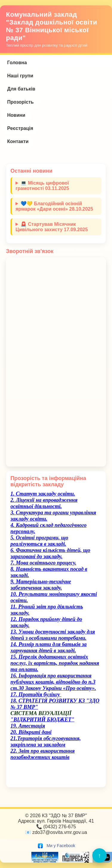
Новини (16, 115)
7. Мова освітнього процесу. (43, 563)
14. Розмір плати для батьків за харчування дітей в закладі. (49, 647)
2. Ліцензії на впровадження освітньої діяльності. (44, 503)
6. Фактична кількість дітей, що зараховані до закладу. (50, 553)
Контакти (18, 141)
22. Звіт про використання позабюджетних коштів (43, 754)
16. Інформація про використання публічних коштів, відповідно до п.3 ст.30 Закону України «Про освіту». (53, 682)
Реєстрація (20, 128)
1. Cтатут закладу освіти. (43, 494)
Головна (17, 63)
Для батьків (21, 89)
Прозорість (20, 102)
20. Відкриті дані (31, 732)
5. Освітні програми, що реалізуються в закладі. (39, 541)
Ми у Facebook (56, 846)
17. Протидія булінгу (35, 694)
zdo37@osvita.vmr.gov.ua (60, 832)
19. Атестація (28, 726)
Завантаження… (56, 362)
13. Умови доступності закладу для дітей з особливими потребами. (53, 635)
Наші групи (20, 76)
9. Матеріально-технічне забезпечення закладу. (41, 585)
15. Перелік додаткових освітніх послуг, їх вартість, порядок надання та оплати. (55, 663)
